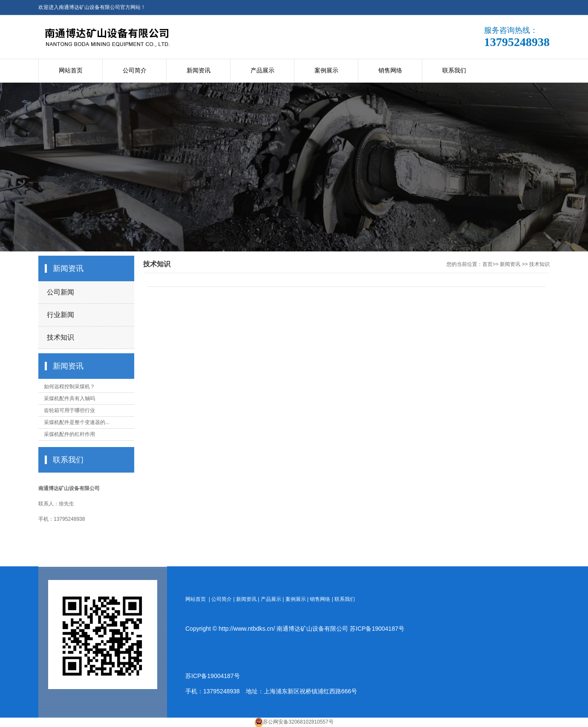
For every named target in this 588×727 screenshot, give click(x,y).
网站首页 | (198, 599)
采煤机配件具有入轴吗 (69, 398)
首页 (487, 264)
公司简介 (135, 70)
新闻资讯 (199, 70)
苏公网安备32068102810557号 (298, 722)
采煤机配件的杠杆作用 (69, 434)
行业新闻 (61, 315)
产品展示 (262, 70)
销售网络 (390, 70)
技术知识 (61, 337)
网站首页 (71, 70)
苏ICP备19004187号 (377, 629)
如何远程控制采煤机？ (69, 387)
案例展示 (326, 70)
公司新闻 (61, 292)
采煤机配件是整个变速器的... (77, 422)
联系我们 (454, 70)
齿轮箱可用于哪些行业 (69, 410)
